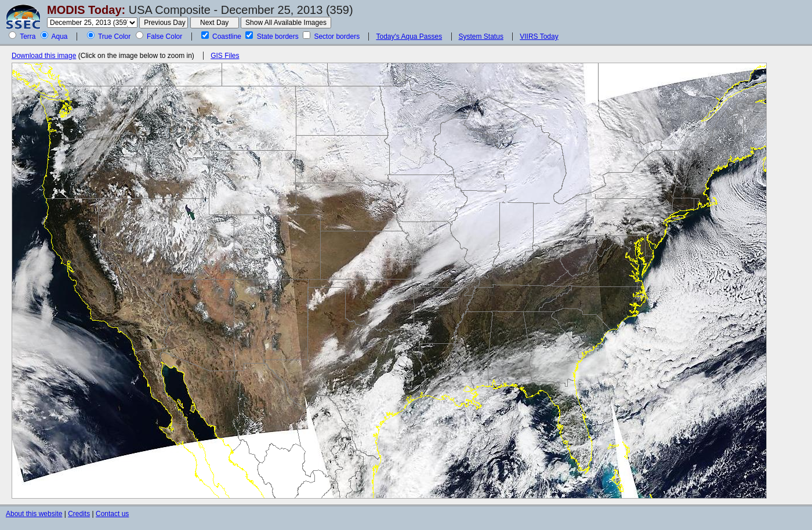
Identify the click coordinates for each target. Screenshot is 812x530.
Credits (79, 514)
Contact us (112, 514)
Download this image (44, 56)
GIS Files (225, 56)
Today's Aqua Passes (409, 37)
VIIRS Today (539, 37)
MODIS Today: (86, 10)
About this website (34, 514)
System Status (481, 37)
